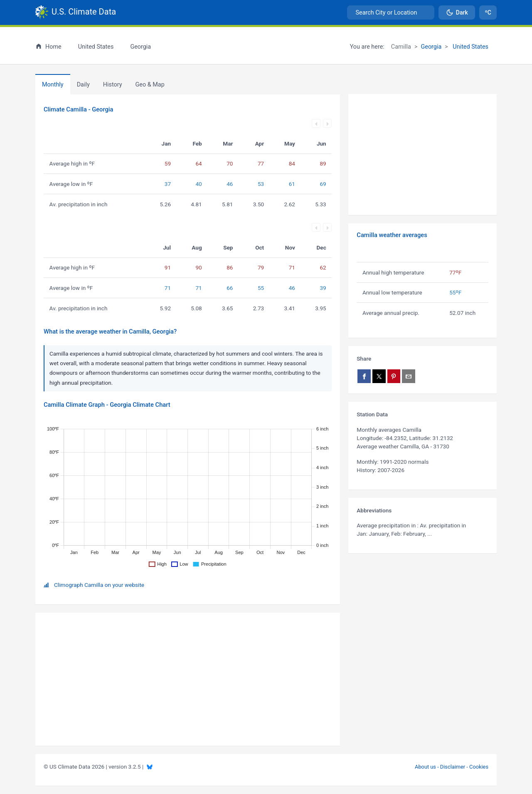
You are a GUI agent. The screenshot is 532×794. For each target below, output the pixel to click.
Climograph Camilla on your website (99, 585)
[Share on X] (379, 376)
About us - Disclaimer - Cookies (452, 767)
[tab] (113, 84)
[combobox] (391, 12)
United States (470, 47)
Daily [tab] (83, 85)
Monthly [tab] (53, 85)
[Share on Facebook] (364, 376)
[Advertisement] (422, 155)
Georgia (431, 47)
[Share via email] (409, 376)
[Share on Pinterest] (394, 376)
